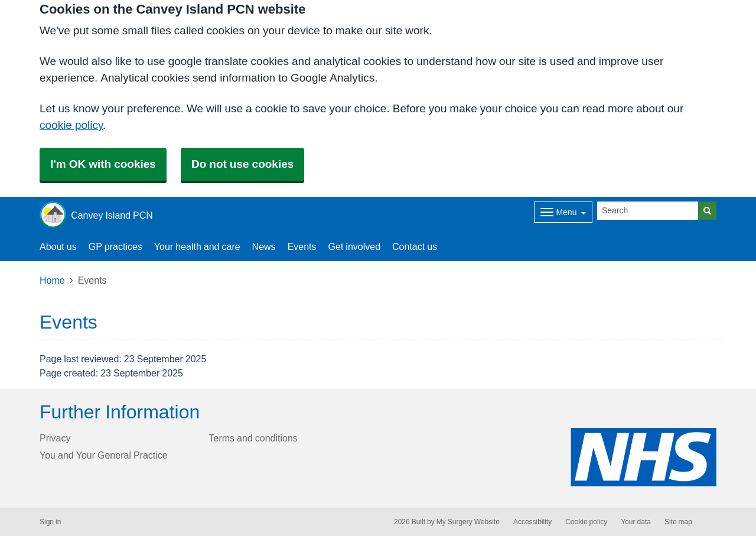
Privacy (55, 438)
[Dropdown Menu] (563, 212)
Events (302, 246)
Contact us (415, 246)
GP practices (115, 246)
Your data (636, 522)
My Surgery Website (468, 522)
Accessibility (532, 522)
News (264, 246)
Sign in (50, 522)
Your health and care (197, 246)
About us (58, 246)
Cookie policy (586, 522)
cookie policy (71, 125)
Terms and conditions (253, 438)
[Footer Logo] (643, 457)
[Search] (648, 211)
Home (52, 280)
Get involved (355, 246)
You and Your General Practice (104, 455)
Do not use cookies (242, 164)
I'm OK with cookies (103, 164)
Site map (678, 522)
